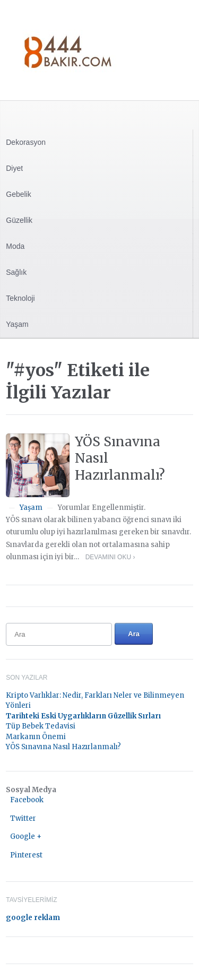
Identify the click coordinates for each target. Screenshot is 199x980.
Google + (26, 836)
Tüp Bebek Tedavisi (41, 726)
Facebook (27, 800)
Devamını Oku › (110, 557)
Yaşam (17, 324)
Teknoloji (20, 298)
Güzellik (19, 220)
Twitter (23, 818)
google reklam (33, 918)
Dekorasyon (26, 142)
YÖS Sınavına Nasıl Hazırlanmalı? (63, 747)
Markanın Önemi (36, 737)
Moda (15, 246)
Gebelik (18, 194)
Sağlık (16, 272)
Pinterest (26, 855)
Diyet (14, 168)
